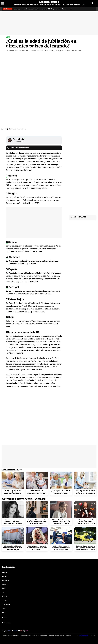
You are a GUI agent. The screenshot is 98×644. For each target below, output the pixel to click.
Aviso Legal (16, 636)
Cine (49, 5)
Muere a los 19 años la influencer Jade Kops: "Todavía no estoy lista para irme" (13, 522)
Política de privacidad (41, 636)
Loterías (5, 618)
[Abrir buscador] (92, 3)
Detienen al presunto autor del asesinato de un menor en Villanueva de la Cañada (85, 548)
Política (25, 5)
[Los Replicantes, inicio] (49, 2)
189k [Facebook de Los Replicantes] (9, 631)
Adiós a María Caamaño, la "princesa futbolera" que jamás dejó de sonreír (61, 522)
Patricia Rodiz (19, 139)
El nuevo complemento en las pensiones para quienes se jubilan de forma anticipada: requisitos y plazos (61, 492)
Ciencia (43, 5)
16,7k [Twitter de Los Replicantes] (15, 631)
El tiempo (5, 613)
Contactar (31, 636)
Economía (34, 5)
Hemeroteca (6, 623)
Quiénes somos (7, 636)
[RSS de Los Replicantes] (4, 631)
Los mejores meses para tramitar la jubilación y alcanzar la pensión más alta (13, 492)
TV (53, 5)
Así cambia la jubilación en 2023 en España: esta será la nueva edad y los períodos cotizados (85, 492)
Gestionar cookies (65, 636)
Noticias (17, 5)
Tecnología (75, 5)
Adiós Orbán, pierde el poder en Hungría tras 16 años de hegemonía (61, 548)
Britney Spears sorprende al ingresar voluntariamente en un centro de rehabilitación (37, 548)
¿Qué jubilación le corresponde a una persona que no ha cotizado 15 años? (37, 492)
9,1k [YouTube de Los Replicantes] (21, 631)
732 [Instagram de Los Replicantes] (27, 631)
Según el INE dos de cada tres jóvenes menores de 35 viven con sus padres (37, 522)
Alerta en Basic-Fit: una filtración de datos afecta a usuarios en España (13, 548)
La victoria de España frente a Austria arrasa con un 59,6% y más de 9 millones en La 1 (37, 9)
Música (58, 5)
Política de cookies (54, 636)
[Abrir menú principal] (2, 3)
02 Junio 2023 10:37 (19, 141)
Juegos (66, 5)
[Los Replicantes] (84, 636)
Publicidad (24, 636)
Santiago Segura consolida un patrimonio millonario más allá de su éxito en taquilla (85, 522)
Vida (83, 5)
